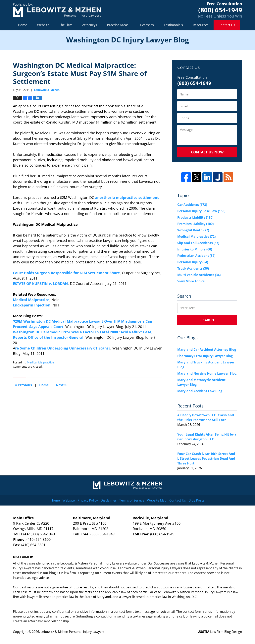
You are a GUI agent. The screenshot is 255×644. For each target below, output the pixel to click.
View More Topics (191, 281)
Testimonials (173, 25)
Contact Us (227, 25)
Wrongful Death (193, 230)
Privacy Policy (88, 500)
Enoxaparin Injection (32, 305)
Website (43, 25)
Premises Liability (195, 224)
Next (61, 385)
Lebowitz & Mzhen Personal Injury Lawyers (73, 632)
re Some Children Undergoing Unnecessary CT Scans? (63, 348)
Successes (146, 25)
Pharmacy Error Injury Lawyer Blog (205, 356)
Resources (201, 25)
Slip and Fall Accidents (198, 243)
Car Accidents (192, 205)
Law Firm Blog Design (220, 632)
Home (23, 25)
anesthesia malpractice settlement (126, 197)
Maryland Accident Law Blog (200, 391)
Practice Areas (118, 25)
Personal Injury (193, 262)
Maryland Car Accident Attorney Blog (207, 349)
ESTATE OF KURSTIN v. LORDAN (40, 284)
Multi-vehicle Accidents (199, 275)
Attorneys (90, 25)
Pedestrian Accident (196, 256)
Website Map (157, 500)
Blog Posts (197, 500)
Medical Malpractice (31, 300)
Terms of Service (132, 500)
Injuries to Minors (195, 249)
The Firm (66, 25)
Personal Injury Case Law (201, 211)
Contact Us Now (207, 152)
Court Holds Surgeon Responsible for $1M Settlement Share (66, 273)
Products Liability (195, 217)
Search (207, 320)
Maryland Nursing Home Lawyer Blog (207, 373)
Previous (23, 385)
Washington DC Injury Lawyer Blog (57, 10)
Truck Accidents (193, 268)
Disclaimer (109, 500)
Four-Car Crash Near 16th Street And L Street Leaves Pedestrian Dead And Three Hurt (206, 458)
